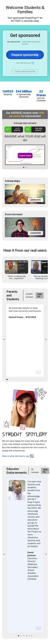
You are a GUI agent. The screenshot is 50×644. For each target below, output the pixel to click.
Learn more (35, 200)
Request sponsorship (25, 55)
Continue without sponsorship (25, 71)
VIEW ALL (40, 295)
